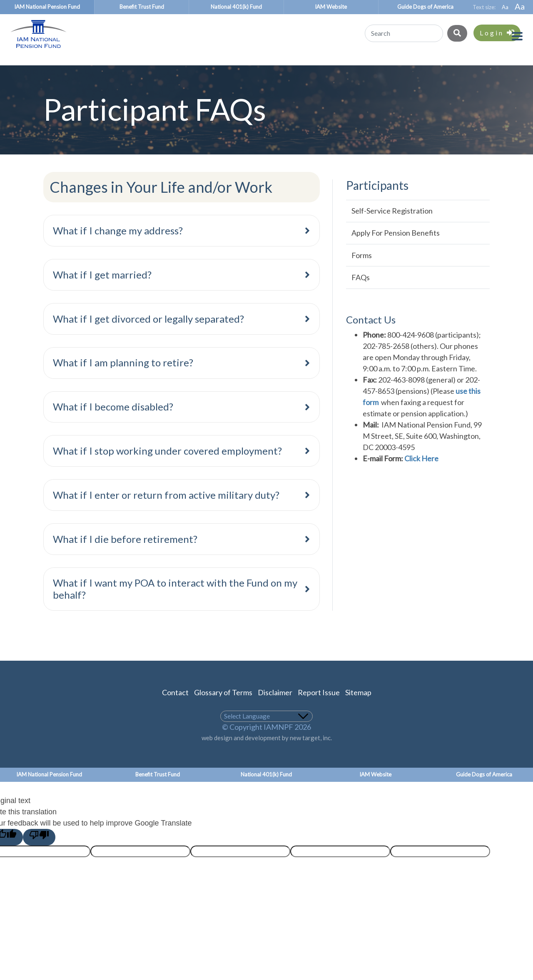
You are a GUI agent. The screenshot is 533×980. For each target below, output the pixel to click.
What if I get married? (102, 289)
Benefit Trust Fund (142, 7)
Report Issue (319, 706)
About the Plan (419, 68)
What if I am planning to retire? (123, 377)
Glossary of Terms (223, 706)
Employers (220, 68)
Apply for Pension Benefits (396, 247)
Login (497, 33)
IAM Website (331, 7)
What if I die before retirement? (125, 553)
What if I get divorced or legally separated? (148, 333)
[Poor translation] (39, 851)
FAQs (361, 291)
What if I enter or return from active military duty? (166, 509)
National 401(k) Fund (236, 7)
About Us (497, 68)
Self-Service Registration (392, 225)
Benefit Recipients (135, 68)
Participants (44, 68)
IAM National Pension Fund (47, 7)
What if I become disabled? (113, 421)
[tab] (182, 245)
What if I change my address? (118, 245)
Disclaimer (275, 706)
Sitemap (358, 706)
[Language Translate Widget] (267, 730)
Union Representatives (314, 68)
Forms (362, 269)
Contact (175, 706)
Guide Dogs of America (425, 7)
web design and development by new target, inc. (267, 752)
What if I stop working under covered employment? (167, 465)
